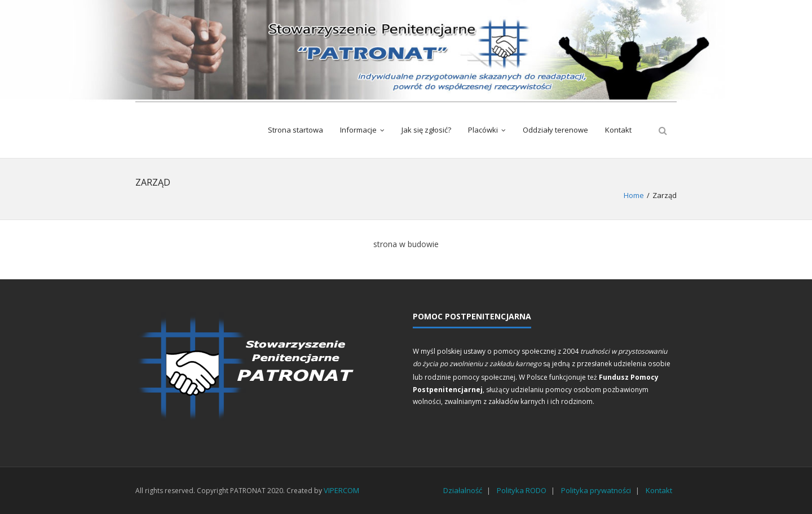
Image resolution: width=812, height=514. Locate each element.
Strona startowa (295, 130)
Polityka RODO (522, 490)
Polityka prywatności (596, 490)
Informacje (358, 130)
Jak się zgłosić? (426, 130)
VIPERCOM (341, 490)
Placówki (483, 130)
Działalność (463, 490)
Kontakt (618, 130)
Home (634, 195)
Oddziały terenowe (555, 130)
